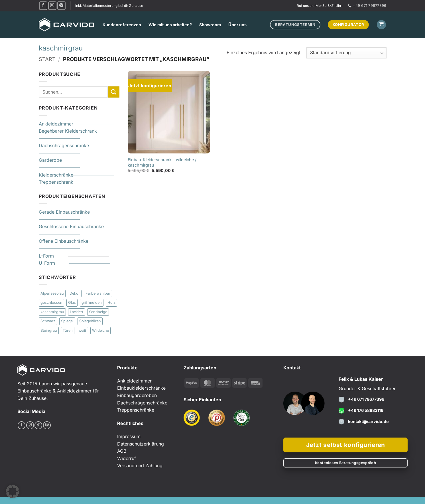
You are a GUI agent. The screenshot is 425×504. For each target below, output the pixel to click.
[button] (381, 25)
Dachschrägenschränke (64, 146)
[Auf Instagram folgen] (52, 6)
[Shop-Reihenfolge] (346, 53)
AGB (122, 451)
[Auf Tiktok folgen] (38, 425)
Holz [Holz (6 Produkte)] (111, 303)
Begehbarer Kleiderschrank (68, 131)
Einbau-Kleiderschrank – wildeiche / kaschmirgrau (162, 162)
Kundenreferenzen (122, 25)
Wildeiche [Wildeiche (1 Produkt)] (100, 330)
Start (47, 59)
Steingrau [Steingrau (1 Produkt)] (49, 330)
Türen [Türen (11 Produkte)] (68, 330)
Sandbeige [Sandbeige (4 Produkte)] (98, 312)
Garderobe (50, 160)
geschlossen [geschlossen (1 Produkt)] (51, 303)
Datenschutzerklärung (141, 444)
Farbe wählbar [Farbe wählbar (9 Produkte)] (98, 293)
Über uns (237, 25)
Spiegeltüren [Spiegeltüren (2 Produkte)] (90, 321)
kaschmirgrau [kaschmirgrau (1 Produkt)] (52, 312)
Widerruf (127, 458)
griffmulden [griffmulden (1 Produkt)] (92, 303)
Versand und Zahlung (140, 465)
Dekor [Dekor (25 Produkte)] (75, 293)
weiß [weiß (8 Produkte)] (82, 330)
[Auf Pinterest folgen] (61, 6)
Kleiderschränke (56, 175)
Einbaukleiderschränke (141, 388)
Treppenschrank (56, 182)
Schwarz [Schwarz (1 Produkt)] (48, 321)
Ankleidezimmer (56, 124)
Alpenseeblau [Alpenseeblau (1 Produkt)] (52, 293)
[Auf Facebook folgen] (43, 6)
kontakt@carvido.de (368, 421)
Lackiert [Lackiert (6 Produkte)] (77, 312)
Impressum (129, 436)
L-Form (53, 256)
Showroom (210, 25)
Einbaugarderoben (137, 395)
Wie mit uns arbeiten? (170, 25)
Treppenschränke (136, 410)
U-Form (54, 263)
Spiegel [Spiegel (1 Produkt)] (67, 321)
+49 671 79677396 (366, 399)
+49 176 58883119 (366, 410)
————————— (94, 124)
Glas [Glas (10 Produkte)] (72, 303)
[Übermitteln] (113, 92)
